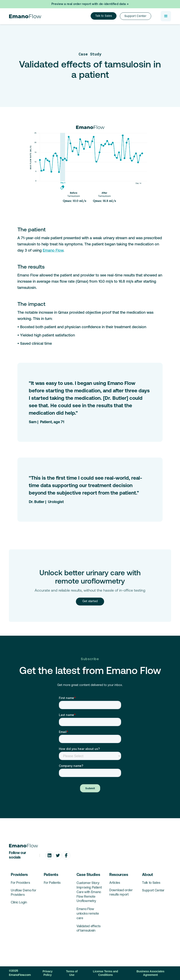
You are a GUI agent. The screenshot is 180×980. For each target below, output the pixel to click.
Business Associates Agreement (150, 973)
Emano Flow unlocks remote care (88, 914)
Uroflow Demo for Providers (23, 893)
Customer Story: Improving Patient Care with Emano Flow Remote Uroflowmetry (89, 892)
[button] (166, 16)
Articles (115, 883)
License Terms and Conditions (105, 973)
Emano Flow (53, 251)
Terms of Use (72, 973)
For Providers (20, 883)
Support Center (153, 891)
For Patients (52, 883)
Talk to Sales (104, 16)
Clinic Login (19, 903)
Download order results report (121, 893)
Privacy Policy (47, 973)
